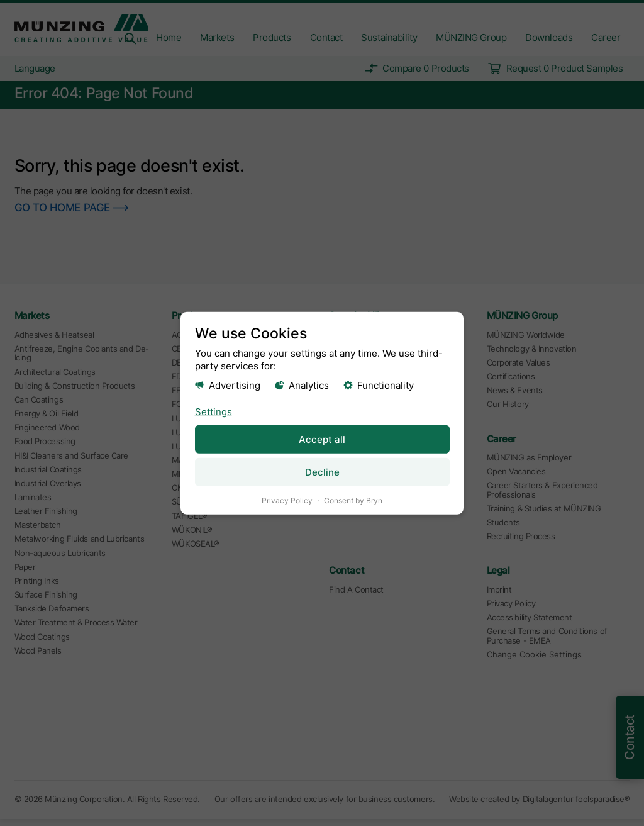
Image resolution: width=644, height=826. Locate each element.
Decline (322, 472)
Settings (214, 411)
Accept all (322, 439)
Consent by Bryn (353, 500)
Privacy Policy (287, 500)
